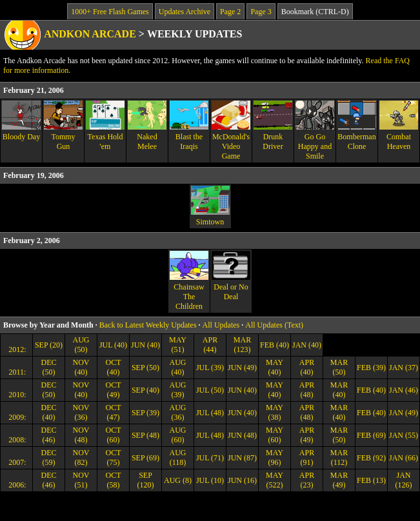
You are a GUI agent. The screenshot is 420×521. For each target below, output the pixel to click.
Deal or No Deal (231, 276)
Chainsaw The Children (189, 281)
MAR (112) (339, 457)
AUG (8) (178, 480)
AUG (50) (81, 345)
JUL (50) (210, 390)
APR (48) (307, 390)
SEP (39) (145, 413)
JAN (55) (404, 435)
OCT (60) (114, 435)
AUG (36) (178, 412)
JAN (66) (404, 458)
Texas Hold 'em (105, 126)
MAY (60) (275, 435)
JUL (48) (210, 413)
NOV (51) (81, 480)
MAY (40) (275, 367)
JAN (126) (404, 480)
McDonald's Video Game (231, 131)
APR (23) (307, 480)
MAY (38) (275, 412)
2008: (16, 440)
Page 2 (230, 12)
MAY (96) (275, 457)
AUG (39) (178, 390)
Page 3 (261, 12)
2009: (16, 417)
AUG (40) (178, 367)
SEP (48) (145, 435)
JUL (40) (113, 345)
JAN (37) (404, 368)
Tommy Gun (63, 126)
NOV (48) (81, 435)
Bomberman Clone (357, 126)
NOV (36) (81, 412)
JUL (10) (210, 480)
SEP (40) (145, 390)
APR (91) (307, 457)
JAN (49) (404, 413)
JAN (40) (307, 345)
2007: (16, 462)
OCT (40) (114, 367)
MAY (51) (178, 345)
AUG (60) (178, 435)
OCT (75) (114, 457)
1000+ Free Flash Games (110, 12)
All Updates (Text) (274, 325)
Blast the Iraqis (189, 126)
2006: (16, 485)
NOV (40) (81, 367)
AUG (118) (178, 457)
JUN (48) (242, 435)
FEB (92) (371, 458)
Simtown (210, 206)
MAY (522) (275, 480)
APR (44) (210, 345)
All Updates (221, 325)
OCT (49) (114, 390)
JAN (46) (404, 390)
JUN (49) (242, 368)
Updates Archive (185, 12)
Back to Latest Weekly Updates (148, 325)
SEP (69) (145, 458)
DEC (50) (49, 367)
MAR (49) (339, 480)
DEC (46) (49, 435)
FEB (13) (371, 480)
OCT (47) (114, 412)
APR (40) (307, 367)
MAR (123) (242, 345)
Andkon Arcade (90, 34)
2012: (16, 349)
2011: (17, 372)
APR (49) (307, 435)
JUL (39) (210, 368)
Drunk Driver (273, 126)
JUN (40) (145, 345)
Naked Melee (147, 126)
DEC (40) (49, 412)
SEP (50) (145, 368)
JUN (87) (242, 458)
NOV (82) (81, 457)
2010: (16, 395)
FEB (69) (371, 435)
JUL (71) (210, 458)
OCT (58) (114, 480)
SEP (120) (146, 480)
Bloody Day (21, 121)
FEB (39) (371, 368)
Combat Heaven (399, 126)
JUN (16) (242, 480)
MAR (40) (339, 390)
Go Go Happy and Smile (315, 131)
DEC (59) (49, 457)
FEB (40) (275, 345)
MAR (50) (339, 367)
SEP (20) (49, 345)
